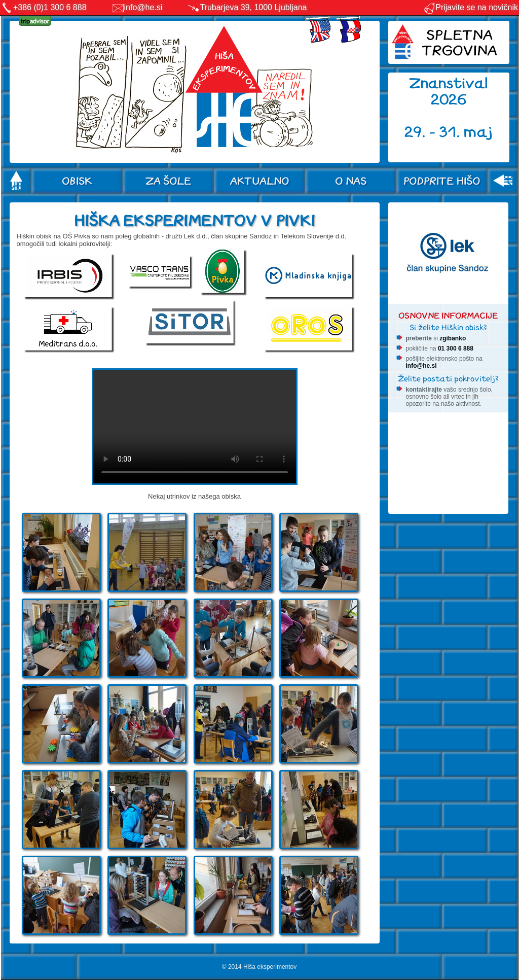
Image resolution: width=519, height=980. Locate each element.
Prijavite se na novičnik (471, 7)
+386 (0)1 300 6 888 (50, 7)
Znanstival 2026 (449, 92)
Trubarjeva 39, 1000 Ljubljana (253, 7)
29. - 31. (434, 132)
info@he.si (143, 7)
